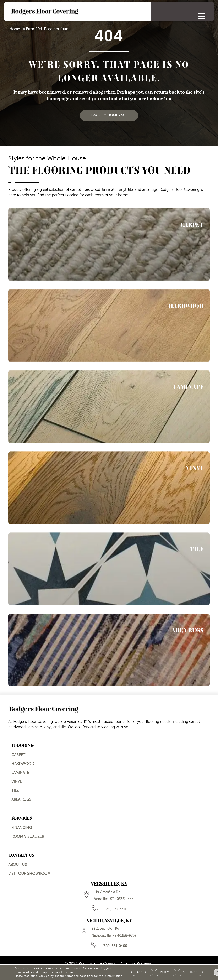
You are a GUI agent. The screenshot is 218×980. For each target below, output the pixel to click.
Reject (160, 970)
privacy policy (45, 972)
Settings (189, 970)
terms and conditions (79, 972)
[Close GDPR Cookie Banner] (211, 970)
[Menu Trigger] (201, 16)
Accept (134, 970)
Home (15, 29)
